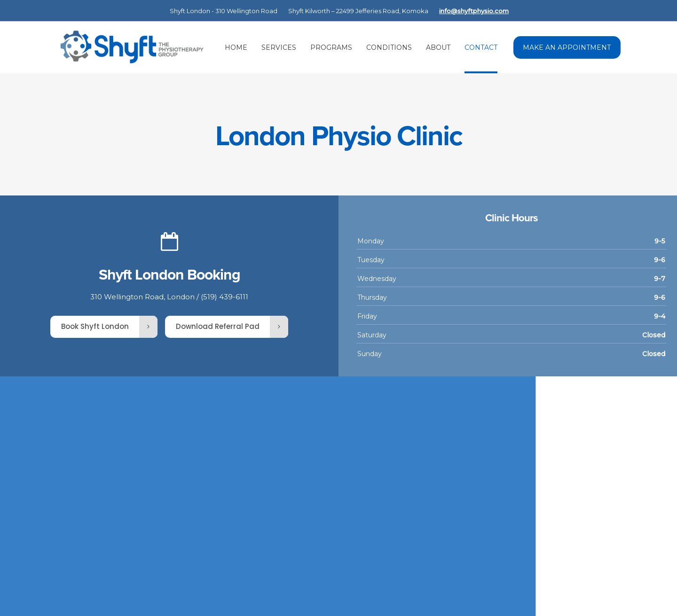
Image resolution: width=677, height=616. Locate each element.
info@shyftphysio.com (474, 11)
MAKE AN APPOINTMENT (567, 47)
